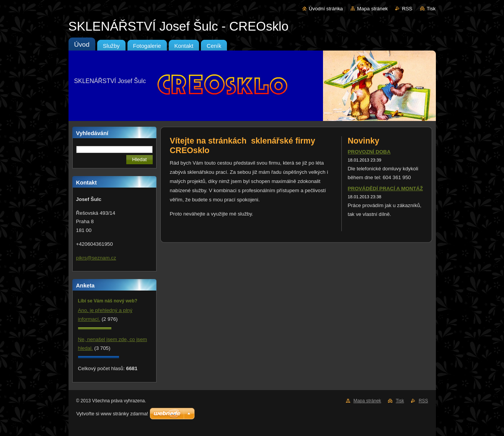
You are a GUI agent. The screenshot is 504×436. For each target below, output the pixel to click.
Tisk (431, 9)
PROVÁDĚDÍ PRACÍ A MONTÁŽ (386, 189)
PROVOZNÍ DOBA (369, 152)
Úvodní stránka (326, 9)
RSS (407, 9)
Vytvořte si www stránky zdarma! (112, 414)
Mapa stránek (372, 9)
